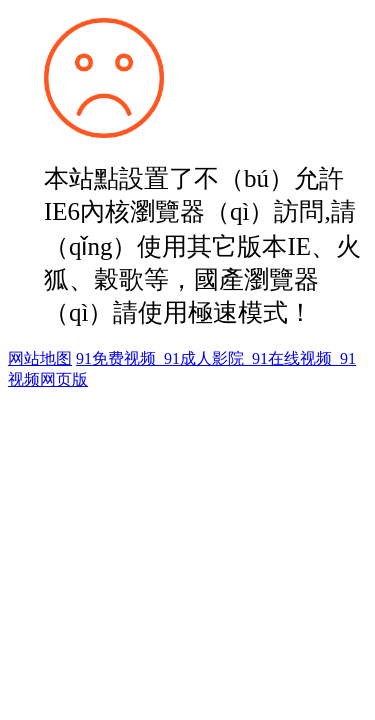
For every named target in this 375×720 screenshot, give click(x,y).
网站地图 (40, 358)
